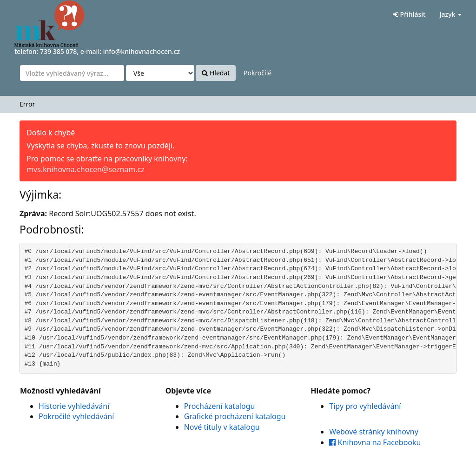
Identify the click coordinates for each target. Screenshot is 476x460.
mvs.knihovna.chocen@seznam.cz (86, 169)
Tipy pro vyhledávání (365, 406)
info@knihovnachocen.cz (142, 51)
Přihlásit (409, 14)
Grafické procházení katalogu (235, 416)
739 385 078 (58, 51)
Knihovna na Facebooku (375, 442)
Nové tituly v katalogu (222, 427)
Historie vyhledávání (74, 406)
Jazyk (450, 14)
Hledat (216, 73)
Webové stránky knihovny (374, 432)
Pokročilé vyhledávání (76, 416)
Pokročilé (258, 73)
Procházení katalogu (220, 406)
